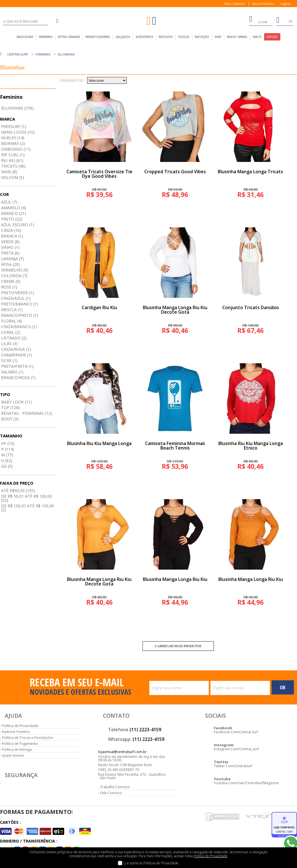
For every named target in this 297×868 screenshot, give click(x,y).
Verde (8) (10, 242)
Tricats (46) (13, 166)
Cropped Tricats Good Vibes (175, 172)
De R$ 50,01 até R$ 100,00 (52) (26, 498)
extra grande (69, 37)
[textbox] (26, 22)
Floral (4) (12, 321)
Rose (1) (9, 287)
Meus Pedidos (263, 4)
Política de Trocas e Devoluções (28, 738)
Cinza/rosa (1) (16, 349)
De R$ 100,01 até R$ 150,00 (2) (28, 508)
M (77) (7, 455)
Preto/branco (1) (20, 304)
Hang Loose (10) (18, 132)
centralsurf (18, 54)
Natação (202, 37)
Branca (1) (12, 236)
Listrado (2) (14, 338)
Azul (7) (9, 202)
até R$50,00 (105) (18, 490)
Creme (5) (11, 281)
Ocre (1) (9, 361)
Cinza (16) (11, 230)
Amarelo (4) (14, 208)
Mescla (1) (12, 310)
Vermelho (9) (15, 270)
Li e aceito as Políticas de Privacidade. (151, 863)
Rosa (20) (10, 264)
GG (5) (7, 466)
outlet (272, 37)
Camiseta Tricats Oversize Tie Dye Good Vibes (99, 174)
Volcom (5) (13, 177)
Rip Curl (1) (13, 155)
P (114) (8, 449)
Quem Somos (13, 755)
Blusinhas (66, 54)
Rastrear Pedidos (16, 732)
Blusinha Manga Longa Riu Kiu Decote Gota (175, 310)
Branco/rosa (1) (18, 378)
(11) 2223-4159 (145, 730)
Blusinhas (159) (17, 108)
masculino (25, 37)
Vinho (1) (10, 247)
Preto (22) (12, 219)
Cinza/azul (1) (16, 298)
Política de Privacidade (20, 726)
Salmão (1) (12, 372)
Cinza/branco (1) (19, 327)
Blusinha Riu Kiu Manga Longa (99, 443)
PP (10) (8, 443)
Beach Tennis (237, 37)
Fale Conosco (111, 793)
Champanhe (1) (17, 355)
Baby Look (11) (17, 402)
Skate (257, 37)
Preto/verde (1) (18, 293)
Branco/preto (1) (20, 315)
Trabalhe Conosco (115, 787)
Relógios (166, 37)
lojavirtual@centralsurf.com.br (122, 752)
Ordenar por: (72, 81)
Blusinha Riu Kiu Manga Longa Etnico (251, 446)
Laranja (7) (12, 259)
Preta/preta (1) (17, 366)
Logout (286, 4)
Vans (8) (9, 172)
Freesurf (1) (14, 126)
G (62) (7, 460)
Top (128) (10, 408)
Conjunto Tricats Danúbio (251, 307)
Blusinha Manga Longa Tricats (250, 172)
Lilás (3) (9, 344)
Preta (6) (10, 253)
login (258, 20)
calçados (123, 37)
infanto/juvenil (98, 37)
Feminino (43, 54)
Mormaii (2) (13, 143)
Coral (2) (11, 332)
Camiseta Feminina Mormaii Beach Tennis (175, 446)
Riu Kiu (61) (12, 160)
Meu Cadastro (235, 4)
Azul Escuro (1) (18, 225)
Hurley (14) (13, 138)
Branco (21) (14, 213)
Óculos (184, 37)
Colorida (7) (14, 276)
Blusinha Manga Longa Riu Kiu (175, 579)
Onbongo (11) (16, 149)
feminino (46, 37)
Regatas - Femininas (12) (27, 413)
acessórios (145, 37)
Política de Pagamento (20, 744)
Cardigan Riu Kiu (99, 307)
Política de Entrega (17, 750)
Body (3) (10, 419)
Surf (218, 37)
